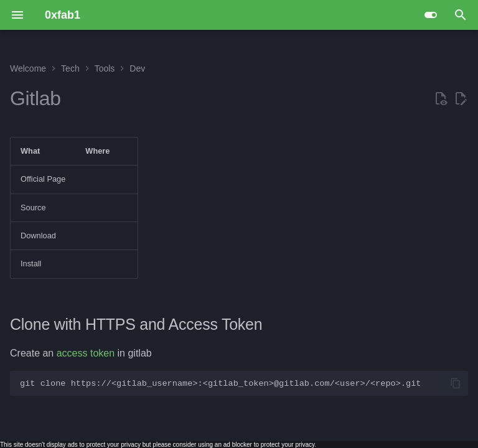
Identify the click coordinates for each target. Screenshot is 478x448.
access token (86, 353)
